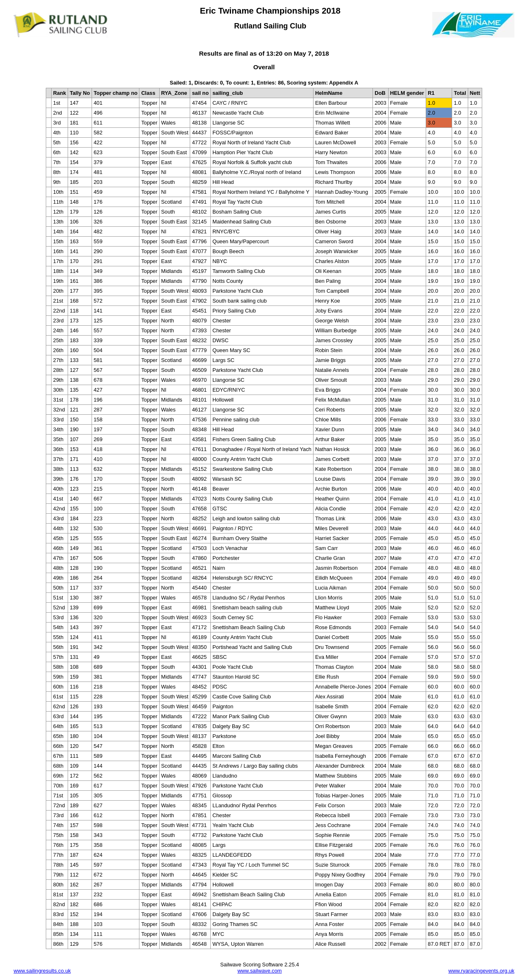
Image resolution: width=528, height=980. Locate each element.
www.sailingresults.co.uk (42, 971)
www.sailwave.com (260, 971)
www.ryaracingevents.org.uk (481, 971)
